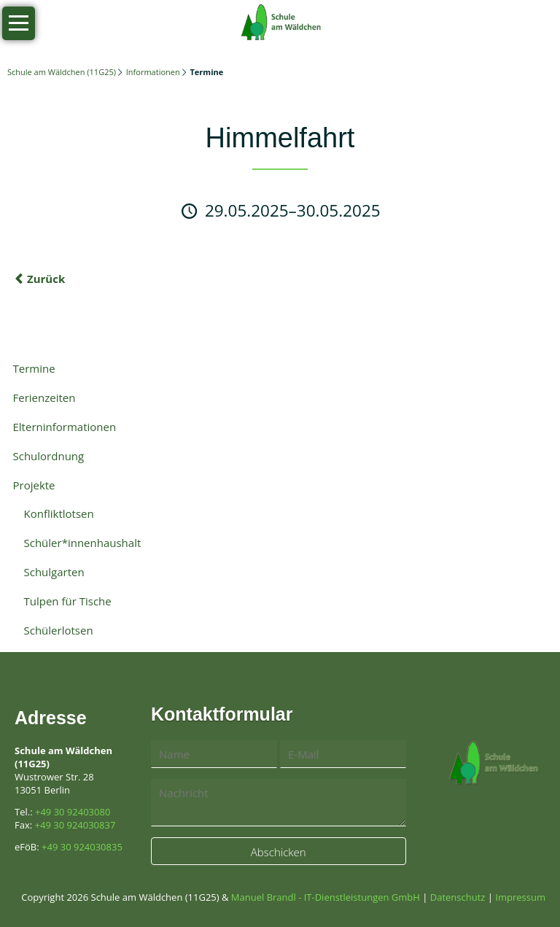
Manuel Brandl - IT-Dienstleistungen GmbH (326, 897)
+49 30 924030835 (82, 847)
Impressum (520, 897)
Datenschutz (458, 897)
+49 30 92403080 (73, 812)
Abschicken (279, 852)
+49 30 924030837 (75, 825)
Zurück (46, 279)
